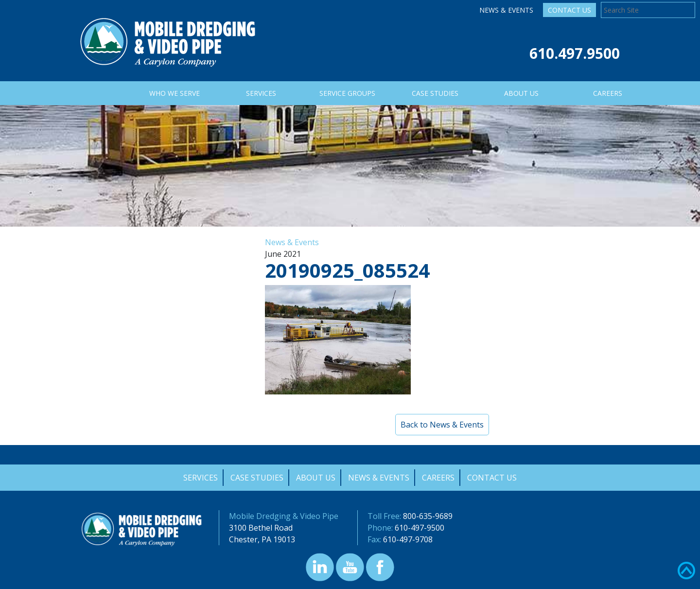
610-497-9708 (408, 539)
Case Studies (257, 478)
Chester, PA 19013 (262, 539)
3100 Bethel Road (261, 528)
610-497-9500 (420, 528)
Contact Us (569, 10)
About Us (316, 478)
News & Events (506, 10)
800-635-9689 (428, 516)
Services (201, 478)
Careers (438, 478)
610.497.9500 (575, 53)
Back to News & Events (442, 425)
